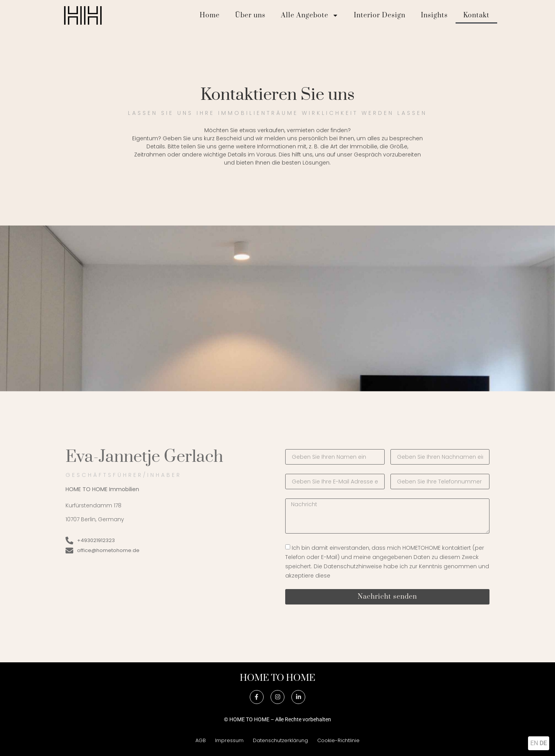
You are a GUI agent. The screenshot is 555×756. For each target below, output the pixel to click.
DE (543, 743)
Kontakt (476, 15)
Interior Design (380, 15)
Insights (434, 15)
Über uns (250, 15)
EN (534, 743)
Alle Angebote (310, 15)
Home (210, 15)
